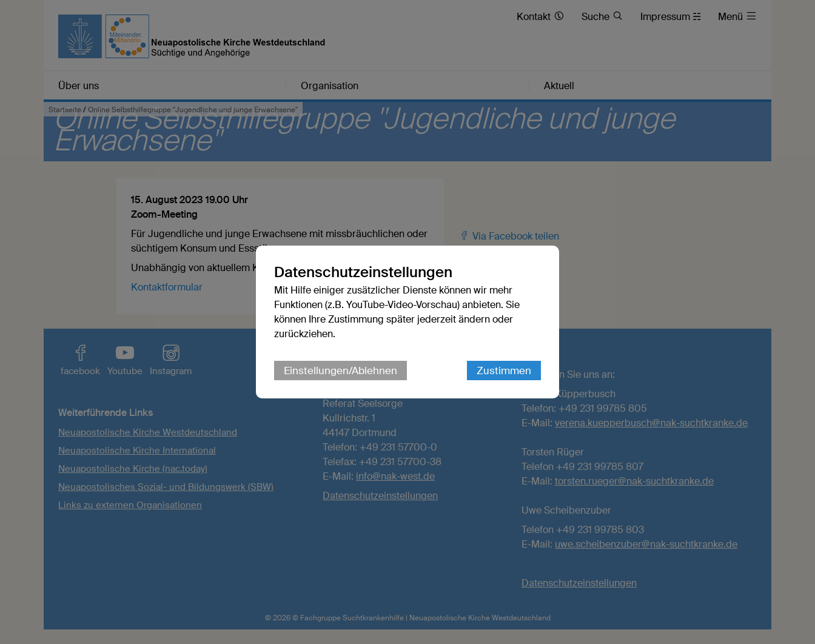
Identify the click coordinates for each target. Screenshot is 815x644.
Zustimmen (504, 371)
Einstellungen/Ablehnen (340, 371)
